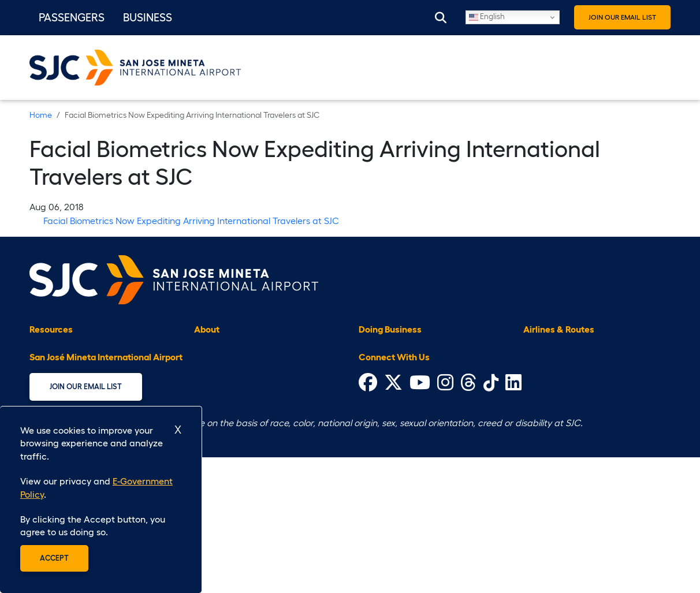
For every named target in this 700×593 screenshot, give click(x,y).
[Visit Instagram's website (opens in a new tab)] (445, 521)
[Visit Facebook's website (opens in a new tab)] (368, 521)
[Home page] (174, 278)
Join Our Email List (622, 17)
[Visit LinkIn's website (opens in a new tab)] (513, 521)
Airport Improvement (238, 370)
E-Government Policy (237, 389)
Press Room (218, 447)
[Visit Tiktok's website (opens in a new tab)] (491, 521)
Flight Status (550, 389)
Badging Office (391, 350)
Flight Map (546, 370)
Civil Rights (382, 370)
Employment (220, 408)
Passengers (72, 17)
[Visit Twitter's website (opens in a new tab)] (393, 521)
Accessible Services (71, 350)
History (209, 428)
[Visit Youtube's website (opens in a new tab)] (420, 521)
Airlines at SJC (553, 350)
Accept (54, 558)
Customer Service (67, 389)
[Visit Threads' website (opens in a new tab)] (468, 521)
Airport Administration (241, 350)
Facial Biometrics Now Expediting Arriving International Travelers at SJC (191, 221)
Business (148, 17)
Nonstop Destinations (568, 408)
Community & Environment (85, 370)
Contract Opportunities (408, 389)
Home (41, 115)
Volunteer (214, 467)
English (487, 18)
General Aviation (394, 408)
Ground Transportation (407, 428)
